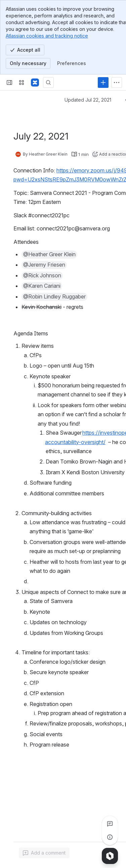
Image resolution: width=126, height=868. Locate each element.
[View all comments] (110, 824)
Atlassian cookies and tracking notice (47, 36)
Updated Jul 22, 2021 (88, 100)
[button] (49, 255)
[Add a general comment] (44, 853)
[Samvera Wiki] (35, 83)
